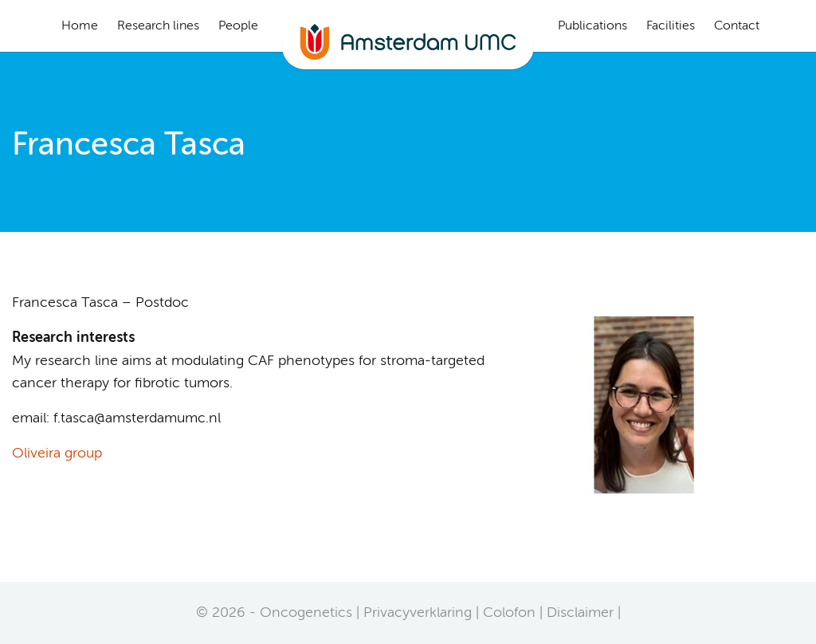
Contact (737, 26)
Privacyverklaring (418, 613)
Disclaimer (580, 613)
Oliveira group (57, 454)
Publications (592, 26)
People (238, 26)
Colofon (509, 613)
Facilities (671, 26)
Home (80, 26)
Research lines (158, 26)
